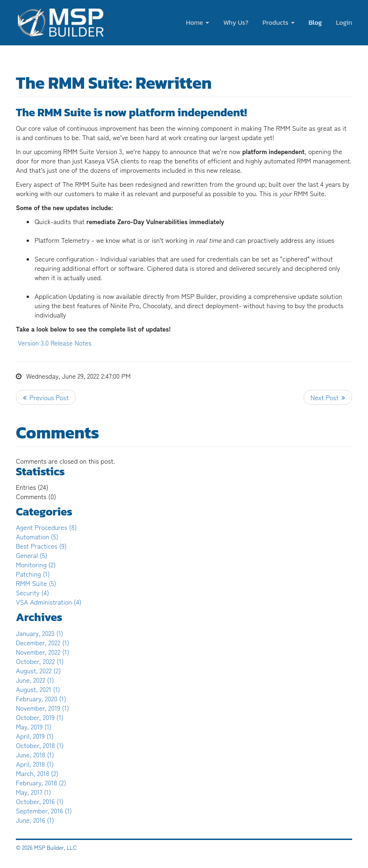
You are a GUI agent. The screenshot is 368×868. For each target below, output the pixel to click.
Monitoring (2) (36, 565)
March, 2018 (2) (37, 773)
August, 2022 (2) (38, 670)
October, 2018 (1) (40, 745)
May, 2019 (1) (34, 727)
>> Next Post (328, 397)
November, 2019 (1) (42, 708)
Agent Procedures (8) (46, 527)
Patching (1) (33, 574)
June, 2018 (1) (35, 755)
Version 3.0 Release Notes (55, 343)
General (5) (32, 555)
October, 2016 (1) (40, 801)
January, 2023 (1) (39, 633)
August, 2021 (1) (38, 689)
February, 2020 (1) (41, 699)
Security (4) (32, 593)
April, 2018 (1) (35, 764)
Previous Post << (46, 397)
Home (198, 23)
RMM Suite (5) (36, 583)
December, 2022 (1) (42, 642)
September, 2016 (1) (44, 811)
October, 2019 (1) (40, 717)
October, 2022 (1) (40, 661)
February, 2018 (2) (41, 783)
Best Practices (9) (41, 546)
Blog (315, 23)
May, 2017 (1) (33, 792)
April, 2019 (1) (35, 736)
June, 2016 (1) (35, 820)
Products (279, 23)
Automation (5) (37, 536)
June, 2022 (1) (35, 680)
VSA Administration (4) (49, 602)
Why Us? (236, 23)
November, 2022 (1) (42, 652)
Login (344, 23)
